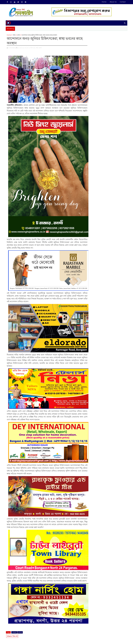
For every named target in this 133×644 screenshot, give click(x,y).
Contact (123, 2)
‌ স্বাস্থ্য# (14, 632)
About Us (113, 2)
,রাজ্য (40, 48)
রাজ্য (19, 35)
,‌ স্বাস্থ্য (37, 48)
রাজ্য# (20, 632)
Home (104, 2)
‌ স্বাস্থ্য (14, 35)
